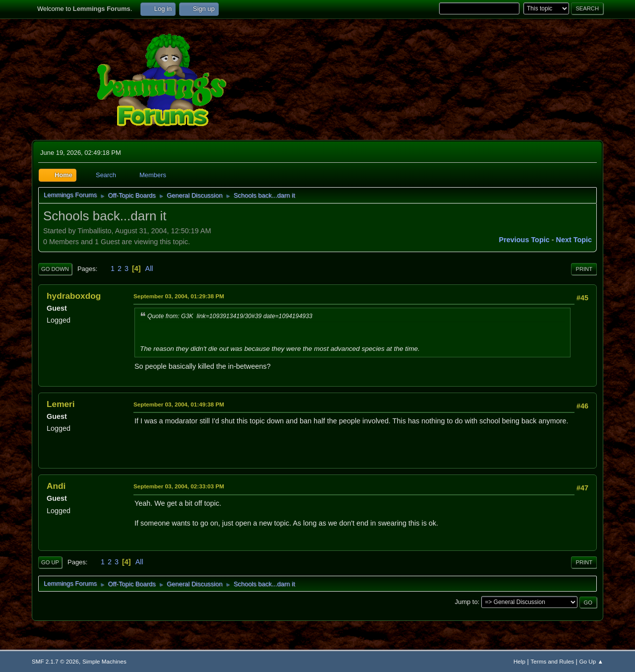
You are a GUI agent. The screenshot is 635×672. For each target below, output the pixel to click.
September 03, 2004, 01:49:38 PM (179, 404)
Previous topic (524, 240)
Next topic (574, 240)
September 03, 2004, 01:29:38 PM (179, 296)
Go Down (55, 269)
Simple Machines (104, 661)
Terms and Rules (552, 661)
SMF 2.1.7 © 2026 (55, 661)
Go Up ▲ (591, 661)
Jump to (466, 602)
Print (584, 269)
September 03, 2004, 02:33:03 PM (179, 486)
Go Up (50, 562)
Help (519, 661)
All (149, 269)
